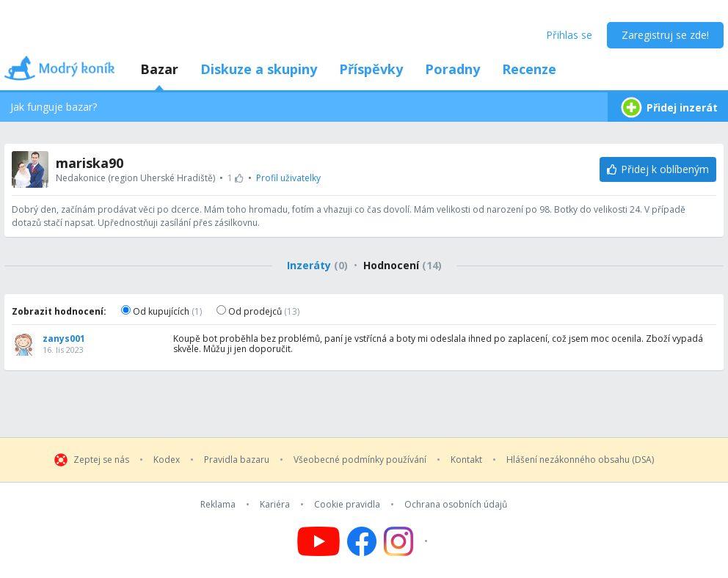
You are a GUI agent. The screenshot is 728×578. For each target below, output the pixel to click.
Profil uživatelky (288, 178)
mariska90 (90, 163)
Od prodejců (258, 311)
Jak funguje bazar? (54, 107)
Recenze (529, 69)
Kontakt (466, 460)
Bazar (159, 69)
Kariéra (275, 505)
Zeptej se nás (101, 460)
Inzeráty (317, 265)
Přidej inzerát (668, 107)
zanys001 (64, 339)
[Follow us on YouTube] (318, 541)
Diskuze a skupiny (259, 69)
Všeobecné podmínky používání (360, 460)
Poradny (452, 69)
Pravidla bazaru (237, 460)
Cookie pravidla (347, 505)
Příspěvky (371, 69)
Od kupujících (161, 311)
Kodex (167, 460)
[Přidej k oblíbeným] (658, 169)
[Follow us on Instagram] (408, 541)
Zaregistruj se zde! (665, 35)
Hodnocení (403, 265)
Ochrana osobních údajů (456, 505)
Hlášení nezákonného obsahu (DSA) (580, 460)
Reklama (218, 505)
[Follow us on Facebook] (362, 541)
